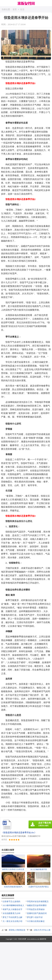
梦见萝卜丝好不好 (35, 917)
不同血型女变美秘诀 (36, 909)
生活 (22, 10)
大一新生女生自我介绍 (12, 921)
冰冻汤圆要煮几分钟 (11, 913)
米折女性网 (22, 939)
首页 (15, 10)
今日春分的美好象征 (36, 921)
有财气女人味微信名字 (12, 909)
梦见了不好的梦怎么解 (12, 917)
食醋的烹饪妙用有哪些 (37, 905)
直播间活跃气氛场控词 (37, 913)
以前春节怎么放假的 (11, 901)
